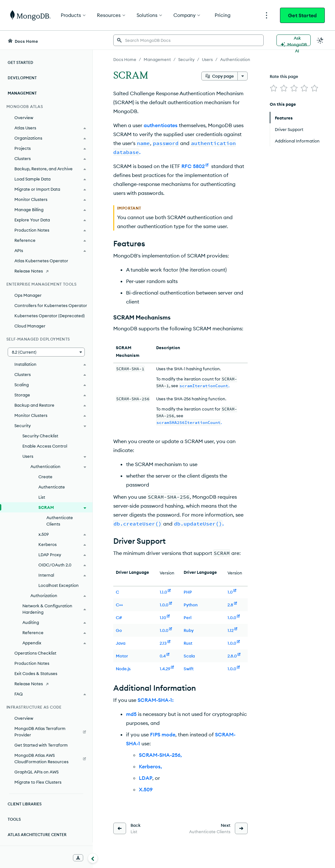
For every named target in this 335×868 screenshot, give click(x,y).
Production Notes (32, 663)
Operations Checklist (35, 653)
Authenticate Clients (60, 521)
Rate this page (284, 76)
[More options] (243, 76)
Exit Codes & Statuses (36, 673)
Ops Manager (28, 295)
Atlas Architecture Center (37, 835)
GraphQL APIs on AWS (36, 772)
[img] (274, 88)
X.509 (146, 789)
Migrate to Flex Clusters (38, 782)
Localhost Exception (59, 585)
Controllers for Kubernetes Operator (51, 305)
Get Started (302, 15)
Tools (14, 819)
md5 (131, 714)
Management (22, 93)
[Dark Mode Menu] (320, 40)
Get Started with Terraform (41, 745)
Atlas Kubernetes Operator (41, 261)
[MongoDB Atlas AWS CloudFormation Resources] (46, 758)
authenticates (161, 125)
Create (45, 477)
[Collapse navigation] (93, 858)
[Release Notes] (46, 271)
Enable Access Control (45, 446)
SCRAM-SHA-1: (156, 700)
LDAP (146, 778)
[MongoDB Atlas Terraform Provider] (46, 732)
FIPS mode (163, 734)
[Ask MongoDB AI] (294, 40)
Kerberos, (150, 766)
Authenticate (52, 487)
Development (22, 78)
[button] (46, 352)
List (42, 497)
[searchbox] (188, 40)
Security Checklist (40, 436)
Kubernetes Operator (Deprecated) (50, 316)
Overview (24, 118)
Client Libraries (25, 804)
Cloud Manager (30, 326)
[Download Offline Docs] (78, 858)
